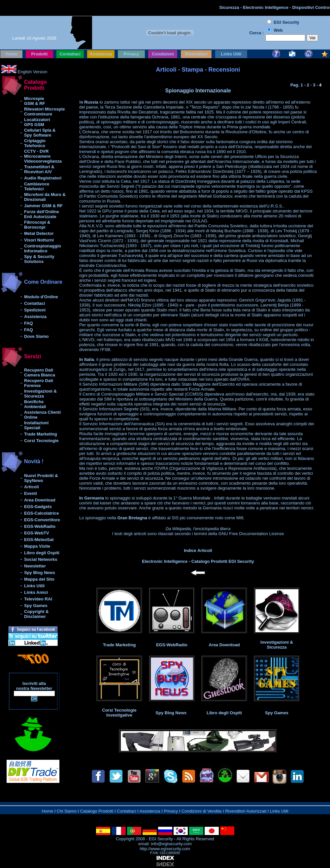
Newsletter (35, 566)
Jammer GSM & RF (43, 206)
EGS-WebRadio (40, 526)
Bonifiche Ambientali (35, 404)
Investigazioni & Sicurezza (40, 394)
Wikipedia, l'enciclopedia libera (201, 529)
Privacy (131, 54)
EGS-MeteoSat (39, 540)
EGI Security (161, 839)
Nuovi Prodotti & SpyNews (41, 478)
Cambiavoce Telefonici (37, 186)
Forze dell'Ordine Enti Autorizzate (42, 214)
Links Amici (36, 592)
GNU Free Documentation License (251, 534)
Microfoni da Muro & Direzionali (45, 197)
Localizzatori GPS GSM (37, 122)
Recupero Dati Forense (39, 383)
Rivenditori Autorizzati (246, 811)
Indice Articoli (198, 550)
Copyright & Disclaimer (36, 614)
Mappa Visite (37, 546)
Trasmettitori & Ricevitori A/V (39, 169)
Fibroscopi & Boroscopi (37, 225)
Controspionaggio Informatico (43, 248)
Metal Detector (39, 233)
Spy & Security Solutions (39, 259)
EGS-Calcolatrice (42, 513)
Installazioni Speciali (36, 425)
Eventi (31, 493)
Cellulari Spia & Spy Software (40, 133)
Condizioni (163, 54)
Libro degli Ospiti (42, 553)
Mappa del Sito (39, 579)
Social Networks (41, 559)
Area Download (40, 500)
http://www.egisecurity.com (165, 849)
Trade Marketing (41, 434)
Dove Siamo (36, 336)
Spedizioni (35, 310)
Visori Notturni (39, 240)
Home (12, 54)
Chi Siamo (67, 811)
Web (278, 30)
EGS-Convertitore (42, 520)
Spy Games (36, 606)
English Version (32, 72)
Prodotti (39, 54)
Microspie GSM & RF (35, 101)
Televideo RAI (38, 599)
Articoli (32, 487)
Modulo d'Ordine (41, 297)
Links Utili (231, 54)
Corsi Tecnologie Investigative (119, 713)
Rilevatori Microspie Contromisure (45, 112)
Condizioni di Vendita (201, 811)
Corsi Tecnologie (41, 441)
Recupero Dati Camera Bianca (40, 372)
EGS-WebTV (37, 533)
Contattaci (70, 54)
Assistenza (101, 54)
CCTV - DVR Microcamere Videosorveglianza (43, 156)
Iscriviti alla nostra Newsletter (34, 686)
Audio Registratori (43, 178)
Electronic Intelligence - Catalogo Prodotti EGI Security (198, 561)
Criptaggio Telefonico (35, 143)
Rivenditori (196, 54)
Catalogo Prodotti (97, 811)
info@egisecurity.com (171, 844)
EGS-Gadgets (38, 507)
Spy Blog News (40, 573)
